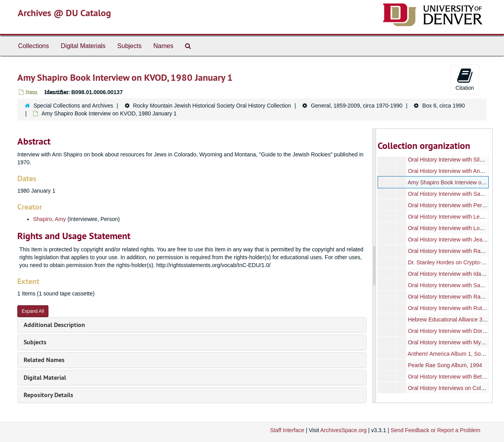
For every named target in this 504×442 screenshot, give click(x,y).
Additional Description (54, 325)
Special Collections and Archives (73, 106)
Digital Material (45, 378)
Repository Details (48, 395)
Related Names (44, 360)
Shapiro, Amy (49, 219)
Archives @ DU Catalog (64, 13)
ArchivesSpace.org (343, 430)
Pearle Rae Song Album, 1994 (445, 365)
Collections (33, 46)
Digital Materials (83, 46)
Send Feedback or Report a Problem (435, 430)
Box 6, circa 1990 (443, 106)
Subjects (129, 46)
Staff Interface (287, 430)
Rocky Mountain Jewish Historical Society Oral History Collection (212, 106)
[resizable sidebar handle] (374, 266)
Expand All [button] (33, 311)
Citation (465, 79)
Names (163, 46)
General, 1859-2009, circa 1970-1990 (357, 106)
